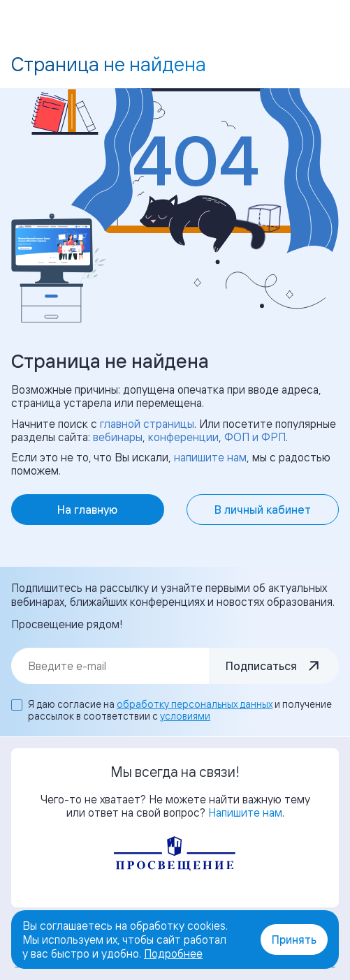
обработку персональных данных (195, 704)
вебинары (118, 437)
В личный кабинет (263, 510)
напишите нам (210, 457)
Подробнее (173, 953)
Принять (294, 940)
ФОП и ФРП (255, 437)
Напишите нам (245, 812)
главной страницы (147, 424)
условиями (185, 716)
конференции (183, 437)
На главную (87, 510)
